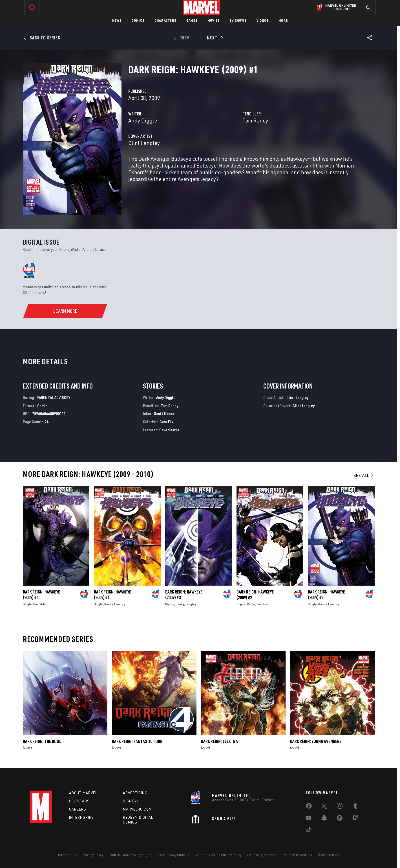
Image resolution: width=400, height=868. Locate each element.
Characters (165, 20)
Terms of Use (67, 855)
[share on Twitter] (324, 807)
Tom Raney (255, 120)
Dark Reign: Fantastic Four (137, 741)
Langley (120, 604)
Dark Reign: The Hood (42, 741)
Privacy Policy (93, 855)
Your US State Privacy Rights (131, 855)
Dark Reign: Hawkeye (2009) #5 (41, 595)
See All (364, 475)
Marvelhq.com (137, 809)
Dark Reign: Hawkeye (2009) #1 (326, 595)
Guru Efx (166, 422)
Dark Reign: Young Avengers (316, 741)
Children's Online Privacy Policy (218, 855)
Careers (78, 809)
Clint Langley (144, 143)
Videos (262, 20)
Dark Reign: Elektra (219, 741)
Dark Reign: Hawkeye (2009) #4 (112, 595)
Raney (109, 604)
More (283, 20)
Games (192, 20)
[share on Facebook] (309, 807)
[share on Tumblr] (355, 807)
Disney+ (131, 801)
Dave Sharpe (169, 430)
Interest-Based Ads (297, 855)
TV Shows (238, 20)
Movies (214, 20)
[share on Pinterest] (340, 819)
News (117, 20)
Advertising (135, 793)
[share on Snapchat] (324, 819)
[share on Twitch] (355, 819)
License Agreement (262, 855)
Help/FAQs (79, 801)
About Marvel (83, 793)
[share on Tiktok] (309, 831)
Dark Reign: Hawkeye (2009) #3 (184, 595)
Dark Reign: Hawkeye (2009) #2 (255, 595)
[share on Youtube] (309, 819)
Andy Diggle (143, 120)
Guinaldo (39, 604)
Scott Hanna (164, 413)
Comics (138, 20)
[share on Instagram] (340, 807)
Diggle (27, 604)
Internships (81, 817)
